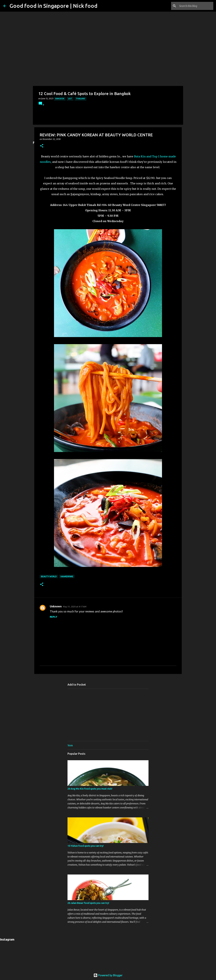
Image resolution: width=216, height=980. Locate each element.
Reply (53, 617)
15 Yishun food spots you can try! (86, 846)
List (70, 99)
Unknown (56, 606)
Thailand (80, 99)
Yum (70, 745)
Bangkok (60, 99)
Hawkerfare (67, 576)
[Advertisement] (108, 24)
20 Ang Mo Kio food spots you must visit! (90, 789)
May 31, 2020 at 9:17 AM (75, 607)
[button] (42, 146)
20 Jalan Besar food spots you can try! (88, 903)
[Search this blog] (196, 6)
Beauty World (49, 576)
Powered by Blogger (108, 975)
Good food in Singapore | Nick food (53, 6)
